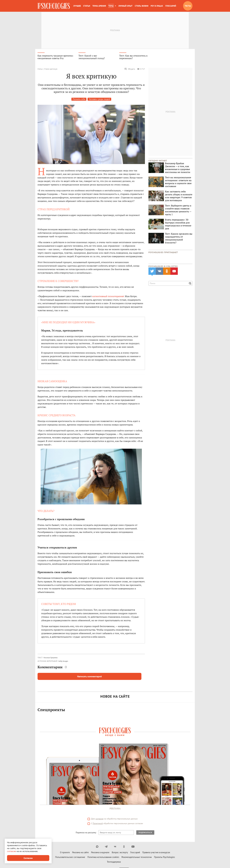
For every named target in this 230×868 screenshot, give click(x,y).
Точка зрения (99, 6)
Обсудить (130, 70)
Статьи (87, 6)
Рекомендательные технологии (137, 858)
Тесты (188, 6)
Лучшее (77, 6)
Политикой (98, 824)
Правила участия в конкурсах (156, 853)
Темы (111, 6)
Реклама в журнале (100, 853)
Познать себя (79, 100)
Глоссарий (171, 6)
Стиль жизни (142, 6)
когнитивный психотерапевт (108, 297)
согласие (99, 820)
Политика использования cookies (103, 858)
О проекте (65, 853)
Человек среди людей (99, 100)
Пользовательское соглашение (70, 858)
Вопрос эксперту (120, 853)
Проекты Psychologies (164, 858)
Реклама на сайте (80, 853)
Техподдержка (114, 863)
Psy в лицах (157, 6)
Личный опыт (125, 6)
